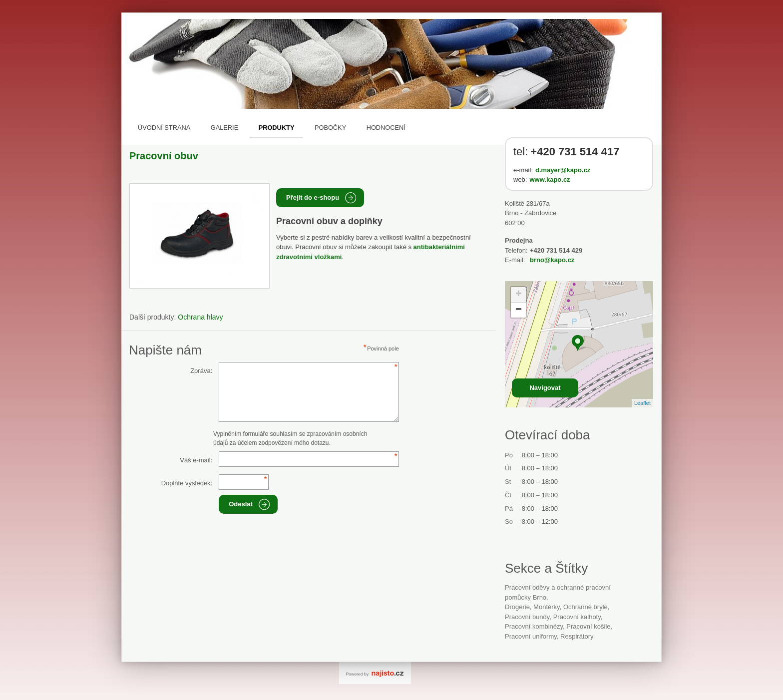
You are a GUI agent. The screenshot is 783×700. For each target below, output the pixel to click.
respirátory (577, 636)
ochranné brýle (586, 607)
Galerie (224, 128)
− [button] (519, 310)
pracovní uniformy (531, 636)
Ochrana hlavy (200, 317)
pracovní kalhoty (577, 617)
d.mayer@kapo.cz (563, 170)
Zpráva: (201, 371)
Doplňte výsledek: (187, 483)
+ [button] (519, 295)
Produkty (277, 128)
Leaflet (642, 403)
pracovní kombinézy (534, 626)
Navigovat (545, 388)
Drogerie (517, 607)
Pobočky (330, 128)
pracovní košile (588, 626)
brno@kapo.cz (552, 260)
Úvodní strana (164, 128)
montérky (547, 607)
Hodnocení (386, 128)
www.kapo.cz (550, 179)
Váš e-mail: (196, 460)
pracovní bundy (527, 617)
